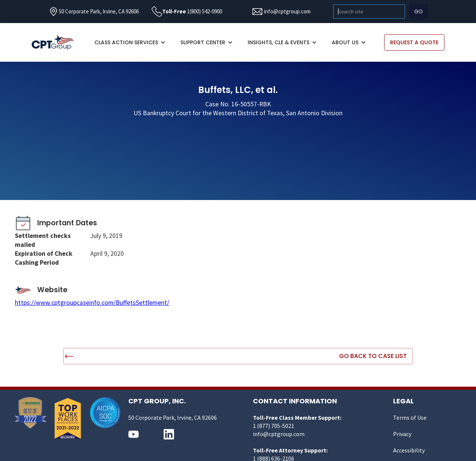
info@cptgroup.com (287, 11)
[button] (130, 42)
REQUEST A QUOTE (414, 42)
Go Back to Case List (373, 356)
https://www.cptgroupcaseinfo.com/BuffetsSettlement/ (92, 303)
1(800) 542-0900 (205, 11)
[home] (57, 43)
